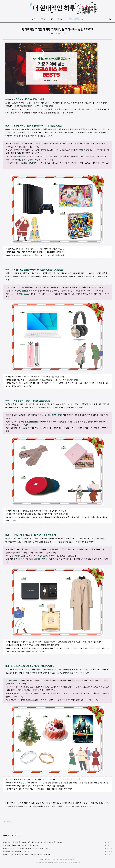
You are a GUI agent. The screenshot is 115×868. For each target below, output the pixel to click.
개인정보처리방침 (70, 860)
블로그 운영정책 (57, 860)
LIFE (51, 34)
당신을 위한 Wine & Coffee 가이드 (14, 851)
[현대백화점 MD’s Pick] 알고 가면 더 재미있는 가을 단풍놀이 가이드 (25, 854)
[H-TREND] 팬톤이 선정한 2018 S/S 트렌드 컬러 (19, 845)
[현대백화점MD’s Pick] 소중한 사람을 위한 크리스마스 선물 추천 (24, 848)
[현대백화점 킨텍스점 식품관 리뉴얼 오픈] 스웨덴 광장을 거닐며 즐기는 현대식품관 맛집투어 (33, 842)
